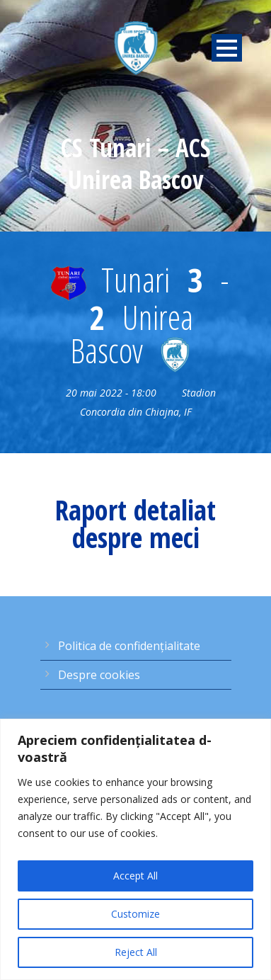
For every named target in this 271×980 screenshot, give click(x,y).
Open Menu (227, 48)
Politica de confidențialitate (129, 646)
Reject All (136, 952)
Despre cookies (99, 675)
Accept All (135, 876)
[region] (135, 849)
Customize (135, 914)
